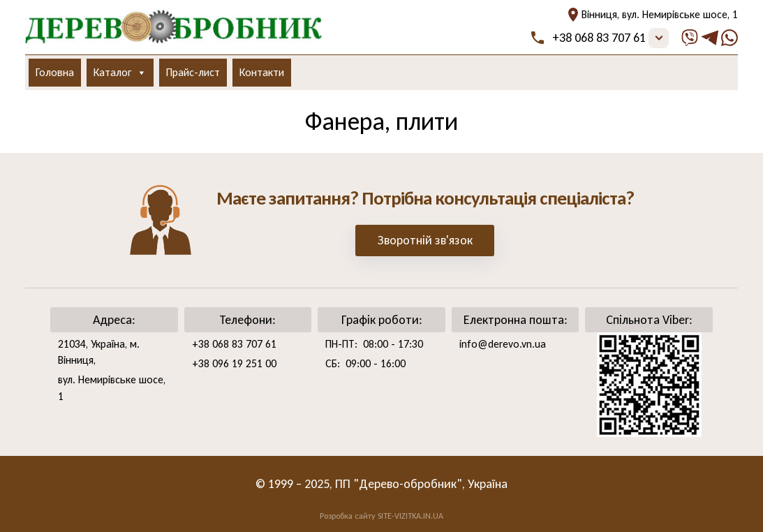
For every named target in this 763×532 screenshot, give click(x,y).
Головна (55, 72)
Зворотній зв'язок (425, 240)
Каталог (120, 73)
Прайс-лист (193, 72)
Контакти (262, 72)
